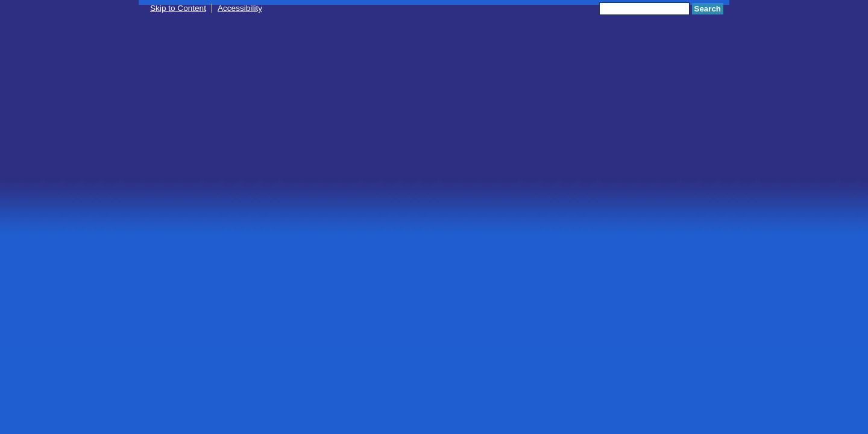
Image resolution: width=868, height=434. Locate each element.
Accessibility (240, 8)
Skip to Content (178, 8)
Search (708, 9)
